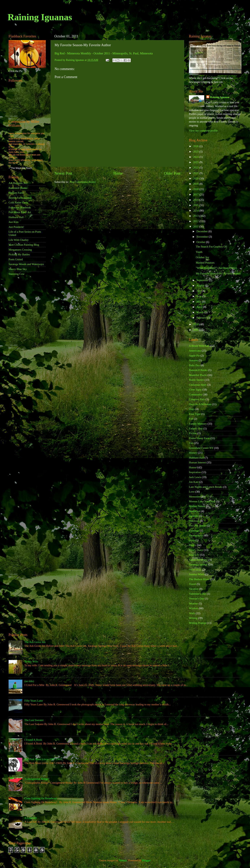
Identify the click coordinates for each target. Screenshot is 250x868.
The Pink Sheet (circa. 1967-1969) (43, 759)
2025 (196, 152)
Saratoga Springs (198, 565)
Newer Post (63, 173)
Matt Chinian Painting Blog (24, 245)
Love (192, 492)
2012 (196, 221)
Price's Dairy (196, 550)
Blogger (146, 860)
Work (192, 613)
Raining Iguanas (40, 17)
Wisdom (194, 608)
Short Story (195, 570)
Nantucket (195, 511)
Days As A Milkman (200, 404)
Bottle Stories (196, 380)
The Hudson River (199, 579)
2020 (196, 178)
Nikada (123, 860)
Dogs (192, 409)
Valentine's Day (198, 594)
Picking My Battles (19, 254)
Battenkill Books (18, 188)
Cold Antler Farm (18, 202)
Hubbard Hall (16, 217)
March (200, 312)
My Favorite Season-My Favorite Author (218, 273)
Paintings (194, 531)
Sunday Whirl (197, 574)
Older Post (172, 173)
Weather (194, 603)
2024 (196, 157)
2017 (196, 194)
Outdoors (194, 521)
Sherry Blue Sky (18, 269)
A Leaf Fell (31, 818)
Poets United (16, 259)
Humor (193, 467)
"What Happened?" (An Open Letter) (216, 268)
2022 (196, 168)
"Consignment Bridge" (37, 779)
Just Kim (14, 222)
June (199, 296)
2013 (196, 216)
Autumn (193, 360)
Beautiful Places (198, 375)
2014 (196, 211)
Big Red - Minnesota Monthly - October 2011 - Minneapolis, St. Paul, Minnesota (104, 53)
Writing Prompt (198, 623)
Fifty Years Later (34, 701)
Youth (199, 252)
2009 (196, 330)
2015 (196, 205)
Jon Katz (194, 482)
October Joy (202, 257)
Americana (195, 351)
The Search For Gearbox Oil (211, 247)
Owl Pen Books (198, 526)
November (203, 237)
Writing (193, 618)
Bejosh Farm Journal (20, 198)
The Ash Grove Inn (35, 642)
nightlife (194, 516)
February (202, 318)
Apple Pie (194, 356)
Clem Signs (195, 390)
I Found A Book (33, 740)
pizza (192, 540)
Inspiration (195, 472)
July (199, 291)
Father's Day (196, 428)
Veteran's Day (197, 599)
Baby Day (194, 365)
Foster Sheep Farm (199, 438)
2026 (196, 146)
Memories (194, 497)
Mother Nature (197, 506)
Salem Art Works (198, 560)
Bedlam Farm (16, 193)
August (201, 286)
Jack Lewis (195, 477)
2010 (196, 324)
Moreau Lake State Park (202, 501)
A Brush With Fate (199, 346)
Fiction (193, 433)
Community (196, 394)
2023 (196, 162)
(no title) (29, 681)
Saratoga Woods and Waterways (26, 264)
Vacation (194, 589)
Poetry (193, 545)
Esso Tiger (195, 414)
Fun (191, 443)
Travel (192, 584)
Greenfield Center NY (201, 448)
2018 (196, 189)
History (193, 453)
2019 (196, 184)
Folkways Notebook (20, 207)
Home (118, 173)
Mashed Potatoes (205, 263)
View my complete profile (203, 131)
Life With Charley (19, 240)
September (203, 280)
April (200, 307)
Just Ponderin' (16, 227)
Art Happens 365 (18, 183)
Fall (191, 419)
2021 (196, 173)
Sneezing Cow (17, 274)
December (203, 231)
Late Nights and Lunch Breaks (206, 487)
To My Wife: (31, 661)
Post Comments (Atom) (83, 182)
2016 (196, 200)
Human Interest (197, 462)
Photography (196, 535)
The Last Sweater (34, 720)
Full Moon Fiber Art (20, 212)
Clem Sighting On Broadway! (41, 798)
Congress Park (197, 399)
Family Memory (198, 424)
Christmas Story (198, 385)
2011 (196, 227)
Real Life (194, 555)
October (201, 242)
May (199, 302)
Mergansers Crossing (20, 250)
